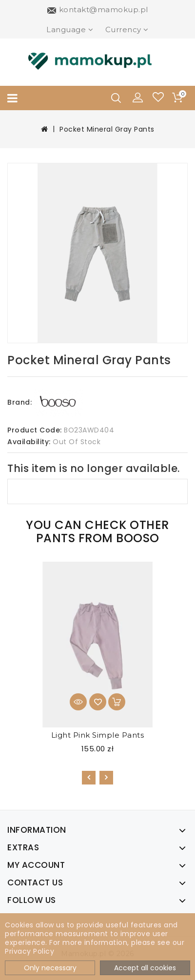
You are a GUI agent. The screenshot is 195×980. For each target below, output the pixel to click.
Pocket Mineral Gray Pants (107, 129)
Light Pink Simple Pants (98, 735)
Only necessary (50, 968)
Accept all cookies (145, 968)
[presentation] (89, 778)
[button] (138, 97)
